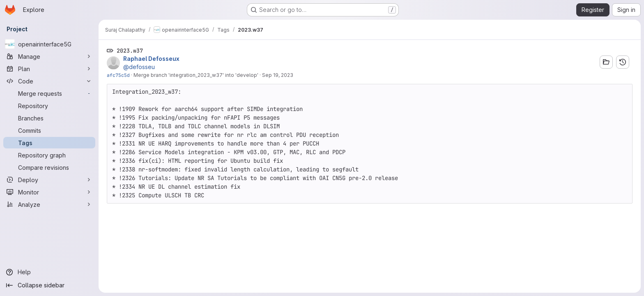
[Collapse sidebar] (49, 285)
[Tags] (49, 143)
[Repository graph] (49, 155)
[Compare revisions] (49, 167)
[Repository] (49, 106)
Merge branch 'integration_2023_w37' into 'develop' (196, 75)
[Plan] (49, 69)
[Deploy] (49, 180)
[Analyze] (49, 204)
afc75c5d (118, 75)
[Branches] (49, 118)
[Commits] (49, 130)
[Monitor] (49, 192)
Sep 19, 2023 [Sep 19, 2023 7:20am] (278, 75)
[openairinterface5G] (49, 44)
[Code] (49, 81)
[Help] (49, 272)
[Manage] (49, 56)
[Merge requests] (49, 93)
